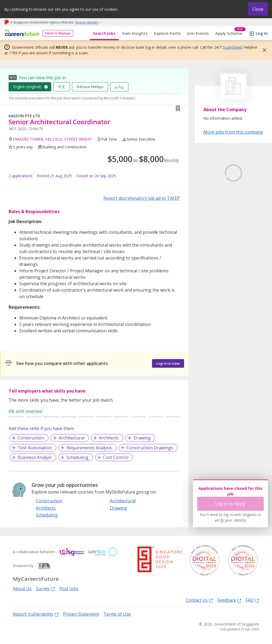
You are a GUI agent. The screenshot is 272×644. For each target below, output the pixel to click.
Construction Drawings (150, 448)
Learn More (218, 223)
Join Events (198, 33)
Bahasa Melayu (90, 87)
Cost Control (116, 457)
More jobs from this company (233, 132)
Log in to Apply (230, 504)
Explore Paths (167, 33)
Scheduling (77, 457)
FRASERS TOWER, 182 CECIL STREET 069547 (52, 139)
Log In (262, 33)
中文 (62, 87)
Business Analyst (35, 457)
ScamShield (233, 47)
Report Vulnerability (36, 614)
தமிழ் (119, 87)
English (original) (27, 87)
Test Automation (35, 448)
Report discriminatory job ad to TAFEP (142, 198)
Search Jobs (104, 33)
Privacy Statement (81, 614)
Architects (109, 438)
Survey (45, 588)
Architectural (72, 438)
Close (258, 9)
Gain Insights (135, 33)
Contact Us (199, 600)
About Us (22, 589)
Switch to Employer (58, 33)
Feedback (229, 600)
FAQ (252, 600)
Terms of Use (117, 614)
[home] (21, 33)
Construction (31, 438)
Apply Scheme (230, 33)
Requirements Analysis (89, 448)
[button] (263, 50)
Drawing (142, 438)
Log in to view (168, 363)
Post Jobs (69, 589)
